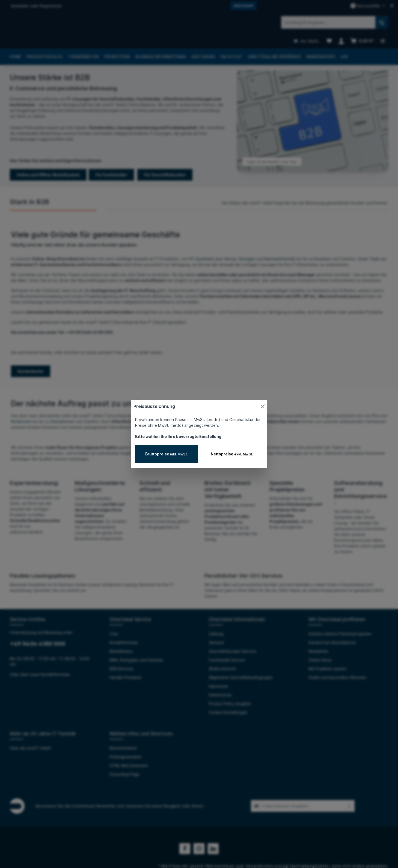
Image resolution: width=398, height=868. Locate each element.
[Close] (263, 406)
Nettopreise (232, 454)
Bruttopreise (166, 454)
